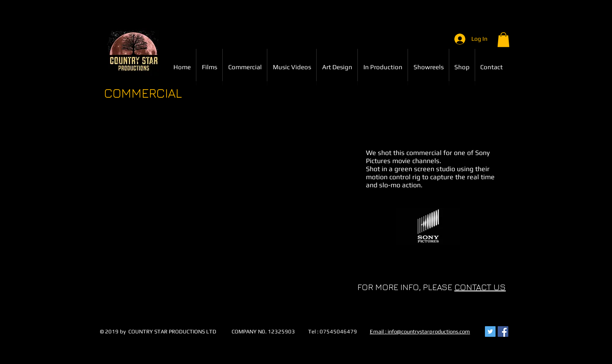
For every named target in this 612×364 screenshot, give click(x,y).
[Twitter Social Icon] (490, 332)
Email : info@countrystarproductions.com (420, 332)
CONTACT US (480, 287)
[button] (503, 40)
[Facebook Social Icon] (503, 332)
